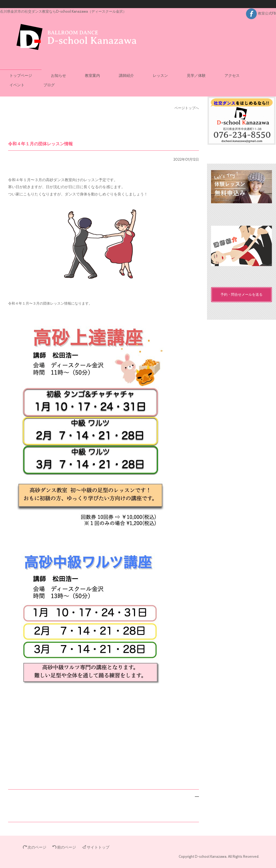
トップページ (21, 75)
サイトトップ (96, 847)
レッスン (160, 75)
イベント (17, 85)
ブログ (49, 85)
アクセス (232, 75)
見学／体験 (196, 75)
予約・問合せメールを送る (241, 294)
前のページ (64, 847)
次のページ (35, 847)
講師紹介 (126, 75)
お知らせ (58, 75)
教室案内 (92, 75)
